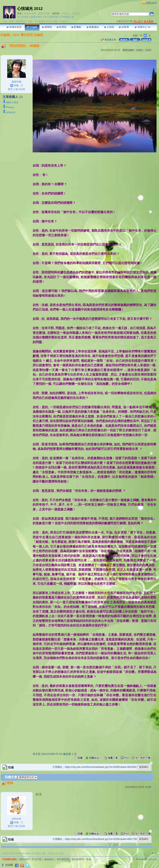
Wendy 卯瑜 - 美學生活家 (37, 13)
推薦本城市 (36, 17)
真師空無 (17, 82)
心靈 (30, 21)
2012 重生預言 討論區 (28, 35)
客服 (89, 859)
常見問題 (37, 859)
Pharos (10, 107)
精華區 (47, 27)
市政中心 (142, 27)
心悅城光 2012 (30, 9)
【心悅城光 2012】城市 (46, 21)
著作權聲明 (63, 859)
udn (5, 21)
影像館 (76, 27)
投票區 (61, 27)
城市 (11, 21)
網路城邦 (152, 3)
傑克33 (76, 13)
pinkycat (11, 112)
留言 (10, 89)
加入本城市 (23, 17)
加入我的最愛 (51, 17)
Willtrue (66, 13)
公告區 (109, 27)
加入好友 (20, 89)
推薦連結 (93, 27)
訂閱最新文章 (67, 17)
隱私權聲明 (78, 859)
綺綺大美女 (12, 102)
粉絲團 (9, 865)
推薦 (148, 50)
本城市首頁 (14, 27)
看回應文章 (108, 40)
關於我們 (24, 859)
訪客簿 (124, 27)
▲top (154, 853)
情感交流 (20, 21)
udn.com (153, 859)
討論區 (32, 27)
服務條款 (49, 859)
